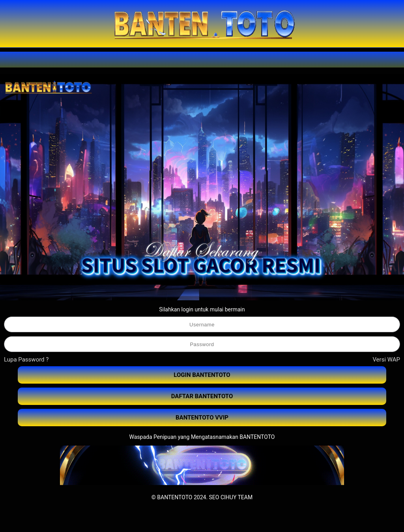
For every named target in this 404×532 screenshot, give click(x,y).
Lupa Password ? (26, 360)
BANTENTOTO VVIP (202, 418)
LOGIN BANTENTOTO (202, 375)
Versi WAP (386, 360)
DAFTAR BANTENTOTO (202, 396)
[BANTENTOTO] (202, 24)
